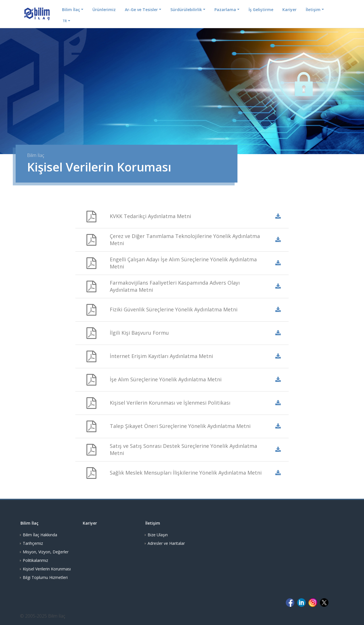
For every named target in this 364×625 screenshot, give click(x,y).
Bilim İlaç (71, 10)
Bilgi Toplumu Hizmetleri (45, 577)
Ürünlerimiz (104, 10)
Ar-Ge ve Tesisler (141, 10)
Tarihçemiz (33, 543)
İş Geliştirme (261, 10)
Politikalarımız (35, 560)
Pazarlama (225, 10)
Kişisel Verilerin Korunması (47, 569)
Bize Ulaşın (158, 535)
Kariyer (289, 10)
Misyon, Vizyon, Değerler (46, 552)
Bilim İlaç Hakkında (40, 535)
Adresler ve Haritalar (166, 543)
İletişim (313, 10)
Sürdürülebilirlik (186, 10)
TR (65, 21)
